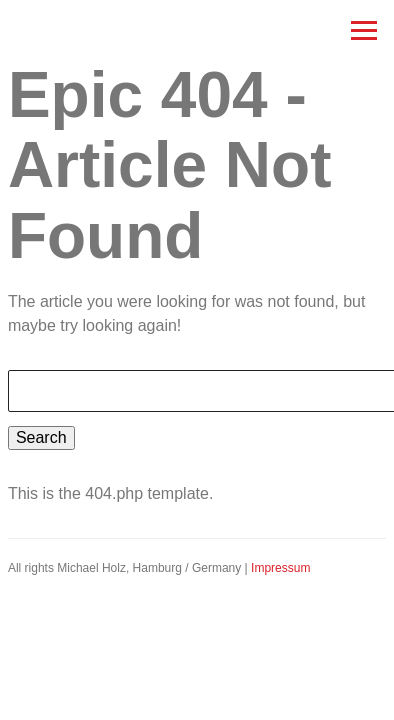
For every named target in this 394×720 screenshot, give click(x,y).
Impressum (280, 568)
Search (41, 437)
